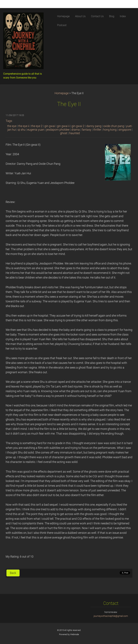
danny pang (94, 126)
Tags (9, 121)
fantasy (87, 130)
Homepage (62, 93)
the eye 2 (37, 126)
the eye (12, 126)
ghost (64, 133)
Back (13, 573)
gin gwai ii (63, 126)
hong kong (110, 130)
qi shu (22, 130)
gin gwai (50, 126)
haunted (74, 133)
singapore (125, 130)
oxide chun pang (114, 126)
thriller (97, 130)
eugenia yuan (36, 130)
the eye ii (24, 126)
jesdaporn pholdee (58, 130)
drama (76, 130)
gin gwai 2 (78, 126)
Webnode (75, 634)
